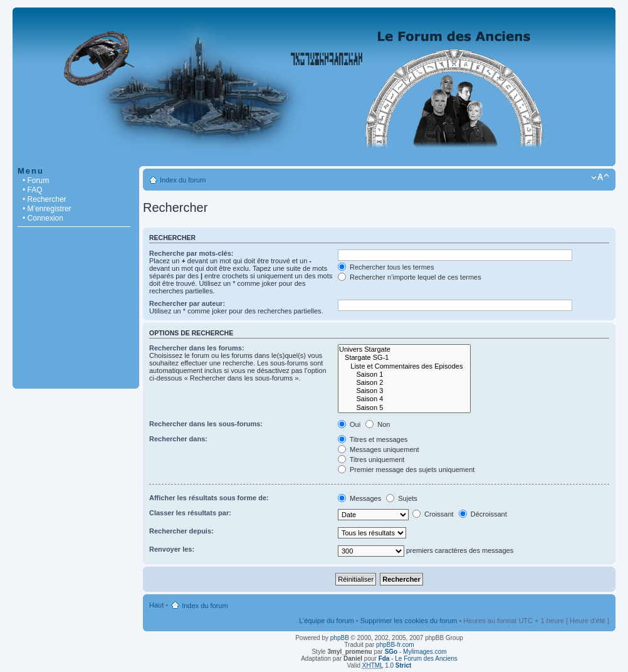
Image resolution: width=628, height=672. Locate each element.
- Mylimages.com (416, 652)
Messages (359, 498)
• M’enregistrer (47, 209)
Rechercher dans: (178, 439)
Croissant (433, 514)
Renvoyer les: (172, 549)
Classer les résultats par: (190, 513)
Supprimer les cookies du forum (409, 621)
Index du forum (183, 180)
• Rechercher (44, 199)
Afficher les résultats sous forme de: (209, 498)
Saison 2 (404, 383)
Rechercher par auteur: (187, 303)
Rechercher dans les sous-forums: (206, 424)
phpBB (340, 638)
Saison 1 (404, 375)
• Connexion (43, 218)
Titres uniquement (371, 459)
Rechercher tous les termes (386, 267)
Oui (349, 424)
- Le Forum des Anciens (418, 659)
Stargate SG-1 (404, 358)
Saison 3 (404, 391)
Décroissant (483, 514)
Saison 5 (404, 408)
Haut (156, 605)
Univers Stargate (404, 349)
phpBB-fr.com (395, 645)
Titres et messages (373, 439)
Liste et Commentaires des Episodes (404, 366)
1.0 (387, 665)
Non (378, 424)
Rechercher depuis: (181, 531)
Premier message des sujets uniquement (406, 470)
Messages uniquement (379, 449)
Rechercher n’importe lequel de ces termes (410, 277)
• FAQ (33, 190)
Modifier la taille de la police (600, 177)
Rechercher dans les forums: (197, 348)
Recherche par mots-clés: (191, 253)
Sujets (402, 498)
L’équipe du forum (326, 621)
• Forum (36, 181)
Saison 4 (404, 399)
